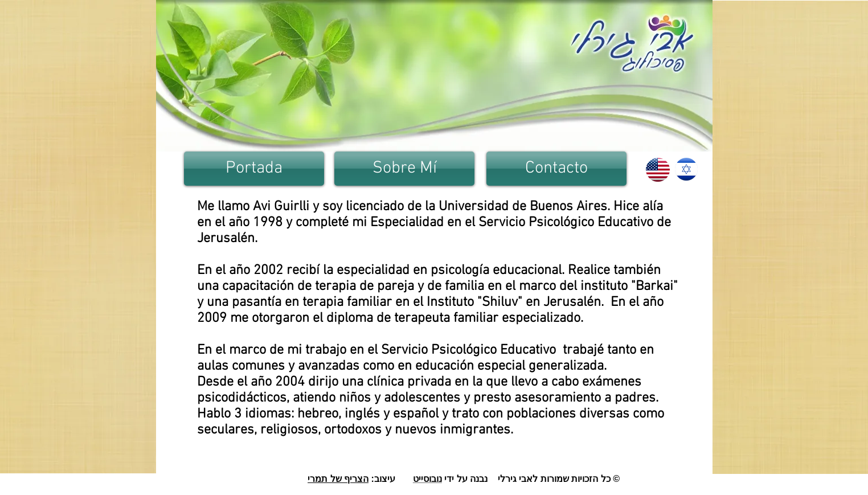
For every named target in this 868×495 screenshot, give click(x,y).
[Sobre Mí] (404, 169)
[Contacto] (556, 169)
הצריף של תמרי (338, 479)
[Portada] (254, 169)
